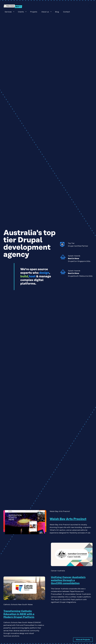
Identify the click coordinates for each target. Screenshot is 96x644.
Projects (55, 7)
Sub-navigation (35, 7)
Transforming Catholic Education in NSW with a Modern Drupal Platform (19, 609)
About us (67, 7)
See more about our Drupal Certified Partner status (76, 240)
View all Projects (83, 635)
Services (30, 7)
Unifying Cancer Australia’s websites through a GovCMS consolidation (68, 575)
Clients (42, 7)
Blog (79, 7)
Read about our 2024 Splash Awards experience (76, 253)
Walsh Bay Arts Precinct (68, 514)
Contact (88, 7)
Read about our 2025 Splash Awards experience (76, 268)
